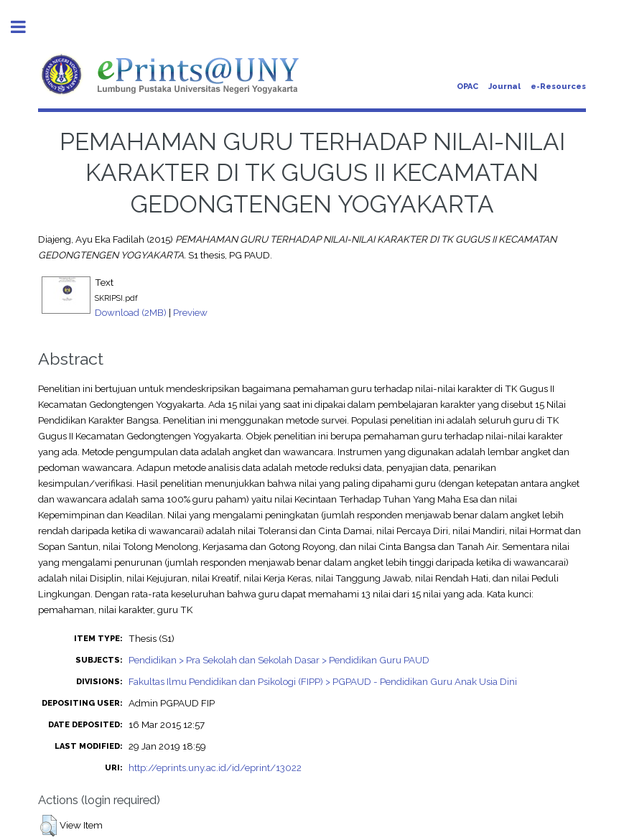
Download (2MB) (131, 312)
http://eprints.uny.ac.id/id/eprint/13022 (215, 767)
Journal (504, 87)
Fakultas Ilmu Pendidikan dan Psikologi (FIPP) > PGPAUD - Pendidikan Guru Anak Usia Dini (323, 681)
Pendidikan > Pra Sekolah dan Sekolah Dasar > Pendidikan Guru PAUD (279, 660)
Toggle (26, 27)
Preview (190, 312)
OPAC (467, 87)
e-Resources (558, 87)
